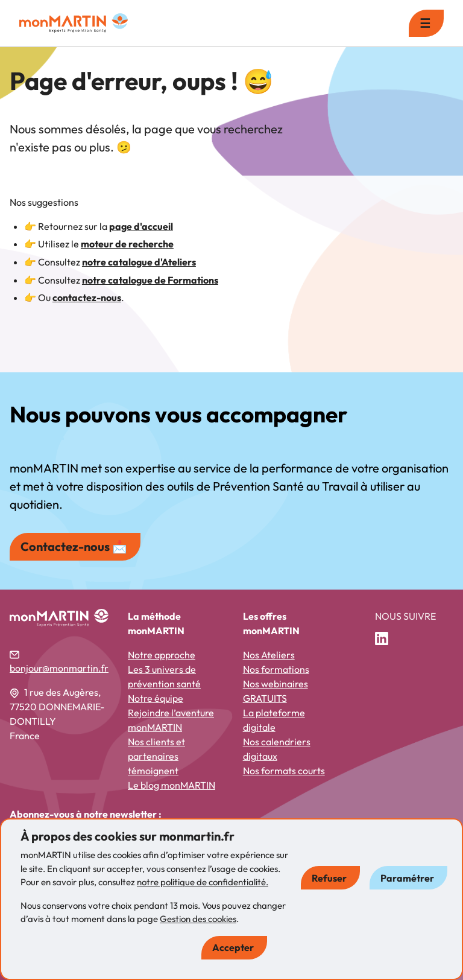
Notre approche (162, 655)
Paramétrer (407, 878)
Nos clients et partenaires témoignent (156, 756)
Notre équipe (156, 698)
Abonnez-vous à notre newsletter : (86, 814)
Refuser (329, 878)
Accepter (233, 947)
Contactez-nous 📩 (74, 546)
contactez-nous (87, 297)
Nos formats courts (284, 771)
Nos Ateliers (269, 655)
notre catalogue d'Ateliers (139, 262)
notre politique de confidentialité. (203, 882)
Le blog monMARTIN (172, 785)
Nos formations (276, 669)
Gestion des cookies (198, 919)
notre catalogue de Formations (150, 280)
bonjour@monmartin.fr (59, 668)
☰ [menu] (425, 23)
